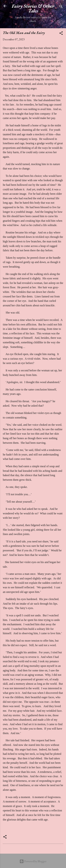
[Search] (61, 7)
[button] (61, 34)
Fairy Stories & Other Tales (33, 8)
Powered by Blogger (33, 861)
